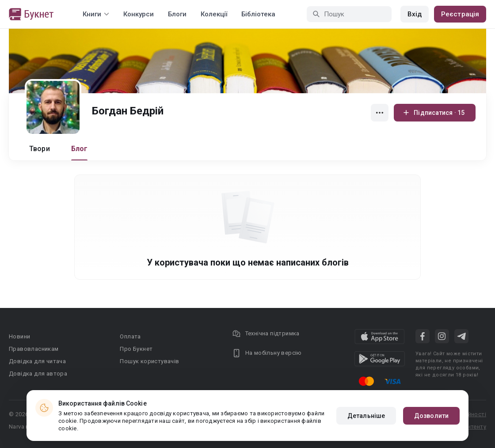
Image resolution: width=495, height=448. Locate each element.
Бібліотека (258, 14)
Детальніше (366, 416)
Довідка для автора (38, 374)
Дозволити (431, 416)
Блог (80, 149)
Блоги (177, 14)
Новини (19, 336)
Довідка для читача (37, 361)
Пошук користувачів (149, 361)
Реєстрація (460, 14)
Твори (40, 149)
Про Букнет (136, 349)
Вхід (415, 14)
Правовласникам (34, 349)
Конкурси (139, 14)
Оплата (130, 336)
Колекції (214, 14)
